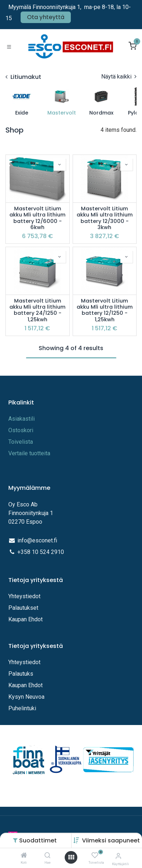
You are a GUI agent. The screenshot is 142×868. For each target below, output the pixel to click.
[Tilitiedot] (118, 856)
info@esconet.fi (37, 540)
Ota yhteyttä (46, 17)
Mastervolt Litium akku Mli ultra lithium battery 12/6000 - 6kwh (37, 218)
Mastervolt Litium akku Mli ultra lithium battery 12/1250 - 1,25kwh (105, 310)
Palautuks (21, 674)
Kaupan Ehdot (25, 619)
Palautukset (23, 608)
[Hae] (48, 856)
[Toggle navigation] (9, 46)
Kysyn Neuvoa (26, 697)
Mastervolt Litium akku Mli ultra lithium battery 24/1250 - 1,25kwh (37, 310)
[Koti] (24, 856)
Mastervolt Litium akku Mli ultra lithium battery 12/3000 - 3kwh (105, 218)
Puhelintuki (22, 708)
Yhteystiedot (25, 596)
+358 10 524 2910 (41, 552)
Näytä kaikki (119, 77)
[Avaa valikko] (71, 857)
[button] (111, 840)
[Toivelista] (95, 856)
